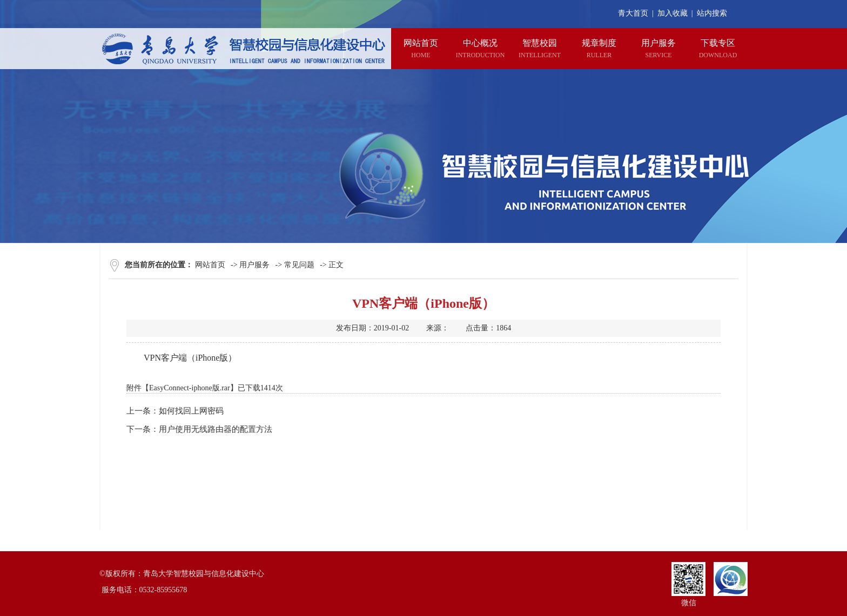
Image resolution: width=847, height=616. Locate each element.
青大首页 (633, 13)
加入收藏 (673, 13)
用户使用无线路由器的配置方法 (216, 429)
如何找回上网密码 (191, 411)
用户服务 (254, 265)
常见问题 (299, 265)
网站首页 (210, 265)
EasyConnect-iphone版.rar (190, 388)
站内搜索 (712, 13)
